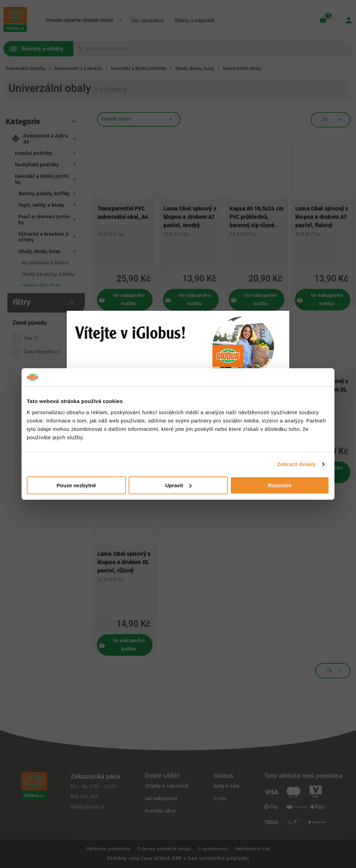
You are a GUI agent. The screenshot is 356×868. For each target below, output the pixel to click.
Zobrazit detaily (297, 464)
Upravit (178, 485)
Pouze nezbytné (76, 485)
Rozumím (280, 485)
